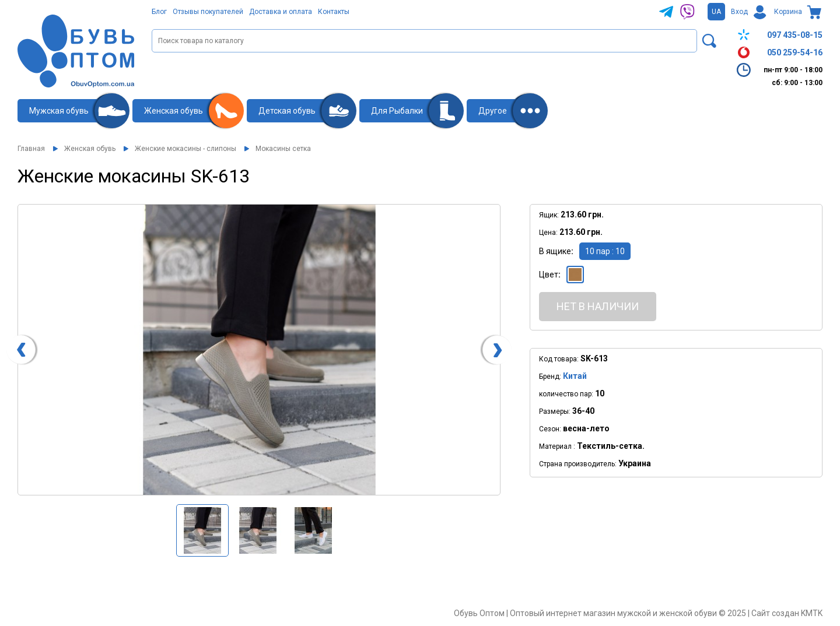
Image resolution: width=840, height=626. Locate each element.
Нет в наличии (598, 306)
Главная (31, 149)
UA (716, 12)
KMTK (812, 613)
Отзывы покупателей (208, 12)
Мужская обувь (59, 111)
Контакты (334, 12)
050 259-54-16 (779, 52)
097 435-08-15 (779, 35)
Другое (493, 111)
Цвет (549, 275)
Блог (159, 12)
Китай (575, 376)
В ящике (555, 251)
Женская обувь (174, 111)
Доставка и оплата (281, 12)
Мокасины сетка (283, 149)
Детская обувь (287, 111)
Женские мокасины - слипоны (185, 149)
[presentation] (21, 350)
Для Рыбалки (397, 111)
